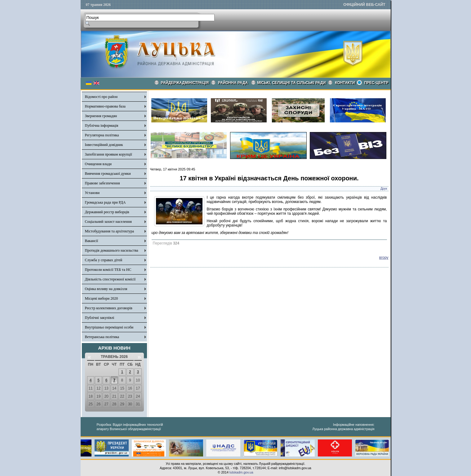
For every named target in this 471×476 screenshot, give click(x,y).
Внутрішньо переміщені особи (109, 327)
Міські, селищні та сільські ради (291, 83)
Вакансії (92, 241)
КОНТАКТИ (345, 83)
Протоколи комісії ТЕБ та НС (108, 270)
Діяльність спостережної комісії (110, 279)
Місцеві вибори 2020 (102, 298)
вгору (384, 258)
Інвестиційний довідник (104, 145)
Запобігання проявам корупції (109, 154)
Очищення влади (98, 164)
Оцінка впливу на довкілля (106, 289)
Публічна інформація (102, 126)
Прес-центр (376, 83)
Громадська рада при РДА (105, 202)
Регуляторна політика (102, 135)
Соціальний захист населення (108, 222)
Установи (92, 193)
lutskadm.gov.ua (241, 472)
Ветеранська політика (102, 337)
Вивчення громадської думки (108, 174)
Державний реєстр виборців (107, 212)
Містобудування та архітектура (110, 231)
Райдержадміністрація (185, 83)
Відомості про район (101, 97)
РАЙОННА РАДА (233, 83)
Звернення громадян (101, 116)
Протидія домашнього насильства (112, 250)
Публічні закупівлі (100, 318)
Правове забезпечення (102, 183)
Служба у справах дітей (104, 260)
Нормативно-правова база (105, 106)
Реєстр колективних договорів (109, 308)
